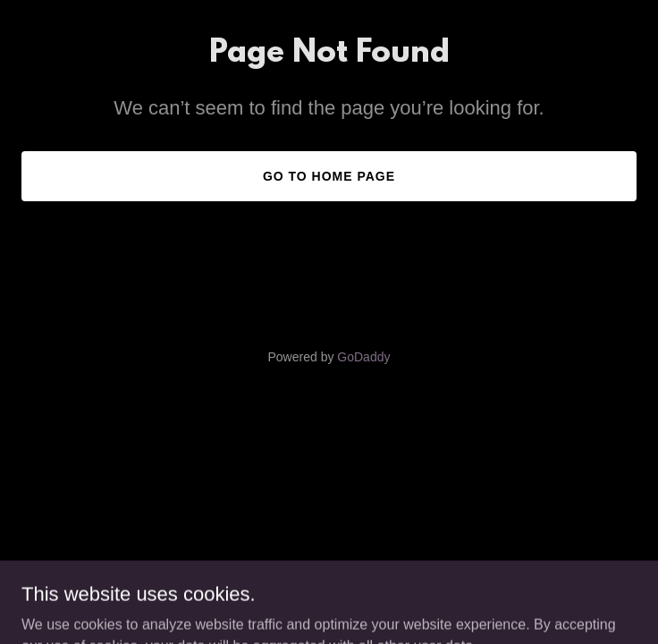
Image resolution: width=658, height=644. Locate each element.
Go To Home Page (329, 176)
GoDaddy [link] (363, 357)
